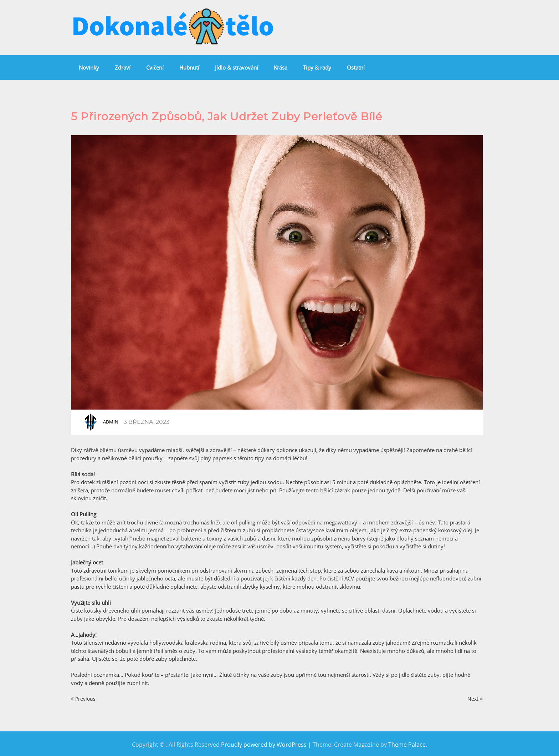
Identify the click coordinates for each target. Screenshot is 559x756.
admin (111, 422)
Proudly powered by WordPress (264, 745)
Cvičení (155, 67)
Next (475, 699)
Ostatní (356, 67)
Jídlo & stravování (237, 67)
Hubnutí (189, 67)
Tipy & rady (317, 67)
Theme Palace (407, 745)
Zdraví (123, 67)
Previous (83, 699)
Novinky (89, 67)
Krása (281, 67)
